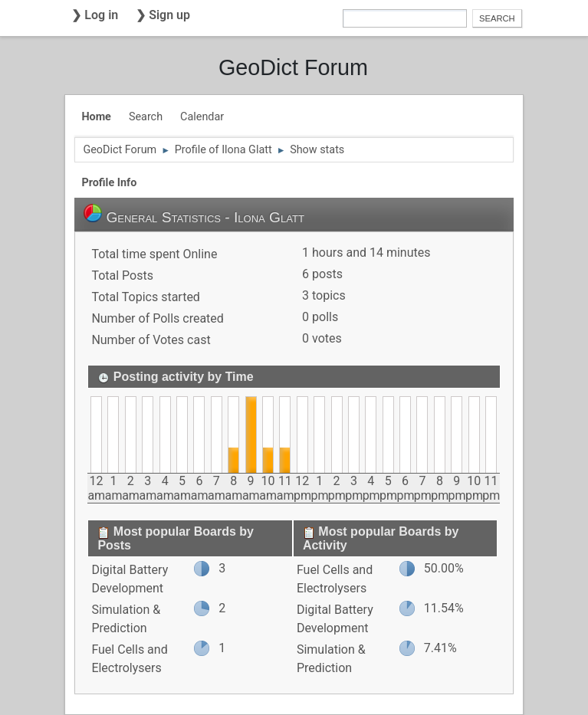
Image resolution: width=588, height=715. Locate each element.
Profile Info (109, 183)
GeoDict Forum (293, 67)
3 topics (324, 295)
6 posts (322, 274)
